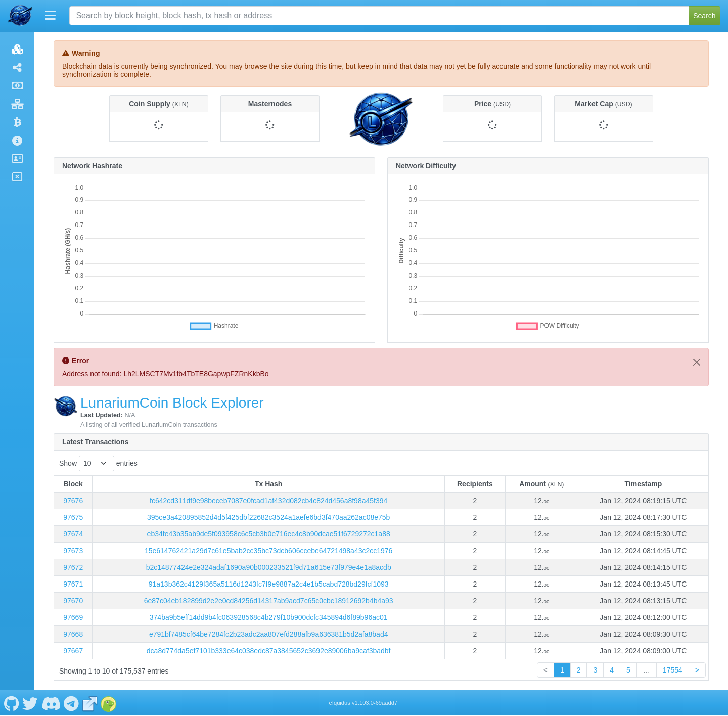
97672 (73, 567)
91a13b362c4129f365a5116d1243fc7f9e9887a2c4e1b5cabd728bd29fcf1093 (269, 584)
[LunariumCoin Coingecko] (109, 703)
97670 (73, 601)
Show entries (98, 463)
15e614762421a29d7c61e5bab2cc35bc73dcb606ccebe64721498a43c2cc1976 (268, 551)
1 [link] (562, 670)
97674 (73, 534)
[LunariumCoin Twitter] (30, 703)
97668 (73, 634)
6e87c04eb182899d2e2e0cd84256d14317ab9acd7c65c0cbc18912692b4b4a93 (269, 601)
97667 (73, 651)
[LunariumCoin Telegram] (72, 703)
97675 (73, 517)
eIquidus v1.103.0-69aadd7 (363, 703)
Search (704, 16)
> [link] (697, 670)
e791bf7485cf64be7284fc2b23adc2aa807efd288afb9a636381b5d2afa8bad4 (269, 634)
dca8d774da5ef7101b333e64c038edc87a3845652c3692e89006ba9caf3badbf (269, 651)
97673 (73, 551)
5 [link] (628, 670)
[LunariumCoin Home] (20, 16)
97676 (73, 501)
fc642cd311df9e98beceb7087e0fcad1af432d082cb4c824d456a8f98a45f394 (268, 501)
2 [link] (579, 670)
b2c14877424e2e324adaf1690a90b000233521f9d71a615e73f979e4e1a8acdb (269, 567)
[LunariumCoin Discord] (51, 703)
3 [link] (595, 670)
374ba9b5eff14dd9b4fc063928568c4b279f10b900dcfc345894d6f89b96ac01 (269, 617)
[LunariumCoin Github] (11, 703)
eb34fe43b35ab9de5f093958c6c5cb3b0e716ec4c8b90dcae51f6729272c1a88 (269, 534)
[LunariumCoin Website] (90, 703)
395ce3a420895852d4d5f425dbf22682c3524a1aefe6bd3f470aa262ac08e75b (268, 517)
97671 (73, 584)
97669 (73, 617)
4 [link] (612, 670)
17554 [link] (673, 670)
